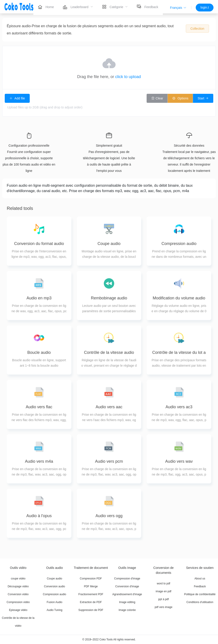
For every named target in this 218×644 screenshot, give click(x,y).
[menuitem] (46, 7)
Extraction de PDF (91, 602)
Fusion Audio (54, 602)
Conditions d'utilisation (200, 602)
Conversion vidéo (18, 594)
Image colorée (127, 610)
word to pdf (163, 583)
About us (200, 579)
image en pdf (163, 591)
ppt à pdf (164, 599)
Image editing (127, 602)
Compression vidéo (18, 602)
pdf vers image (164, 607)
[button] (178, 8)
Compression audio (54, 594)
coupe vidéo (18, 579)
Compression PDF (91, 579)
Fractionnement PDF (91, 594)
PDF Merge (91, 586)
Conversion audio (54, 586)
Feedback (200, 586)
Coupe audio (54, 579)
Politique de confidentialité (200, 594)
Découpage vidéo (18, 586)
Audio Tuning (54, 610)
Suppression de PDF (91, 610)
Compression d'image (127, 579)
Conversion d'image (127, 586)
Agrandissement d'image (127, 594)
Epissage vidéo (18, 610)
